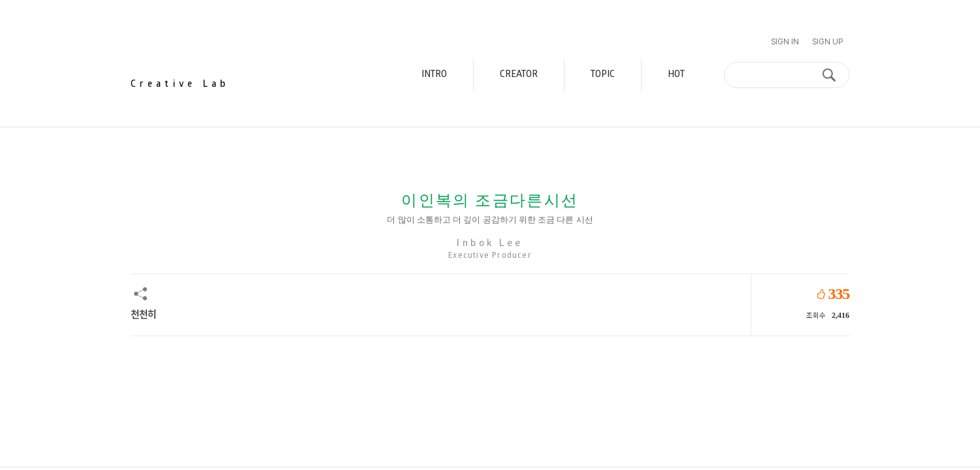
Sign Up (827, 42)
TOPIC (603, 75)
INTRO (434, 75)
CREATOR (519, 75)
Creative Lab (180, 85)
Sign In (785, 42)
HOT (676, 75)
